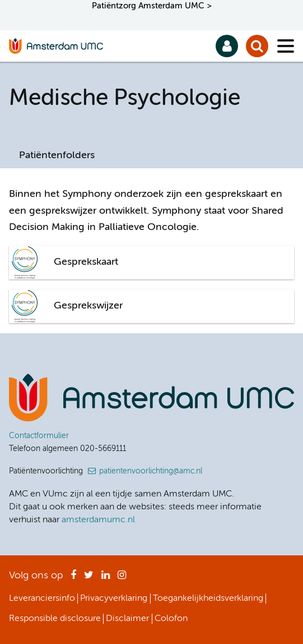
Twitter (89, 578)
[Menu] (286, 46)
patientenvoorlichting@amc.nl (151, 471)
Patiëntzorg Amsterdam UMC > (152, 6)
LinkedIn (106, 578)
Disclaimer (127, 619)
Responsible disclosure (55, 619)
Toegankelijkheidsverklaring (208, 599)
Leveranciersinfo (42, 599)
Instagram (122, 578)
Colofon (171, 619)
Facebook (73, 578)
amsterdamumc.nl (98, 520)
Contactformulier (39, 436)
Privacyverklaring (114, 599)
